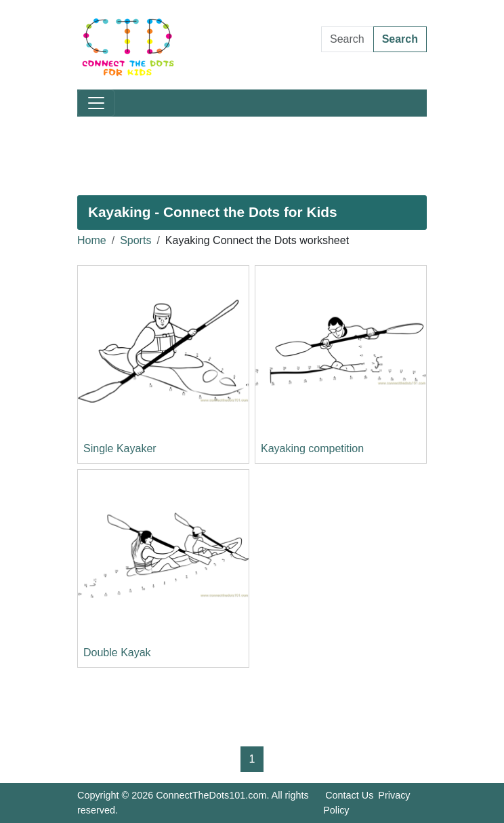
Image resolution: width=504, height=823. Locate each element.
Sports (135, 240)
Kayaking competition (312, 448)
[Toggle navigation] (96, 103)
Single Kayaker (120, 448)
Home (92, 240)
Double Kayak (117, 653)
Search (400, 39)
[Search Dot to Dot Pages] (348, 39)
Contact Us (349, 795)
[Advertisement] (252, 156)
